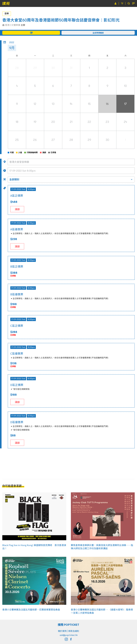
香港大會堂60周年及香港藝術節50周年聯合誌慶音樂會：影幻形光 (61, 20)
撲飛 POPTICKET (68, 625)
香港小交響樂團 (13, 25)
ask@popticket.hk (69, 635)
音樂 (7, 14)
